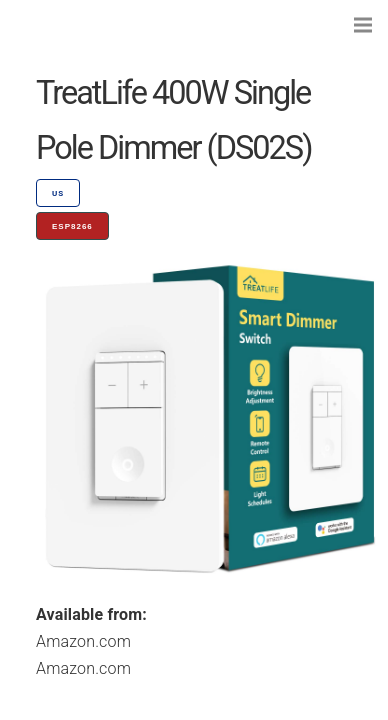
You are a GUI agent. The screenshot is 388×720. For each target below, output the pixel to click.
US (58, 193)
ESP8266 (72, 226)
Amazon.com (83, 641)
